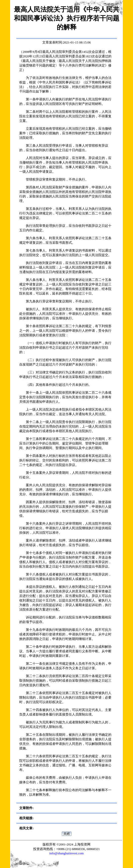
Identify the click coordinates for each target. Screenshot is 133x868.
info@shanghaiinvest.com (67, 853)
